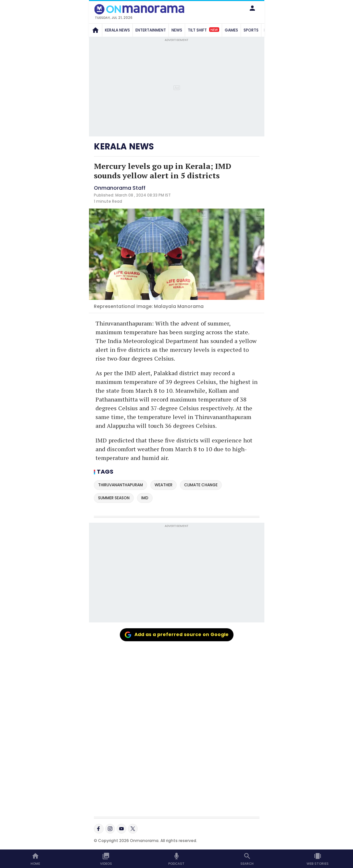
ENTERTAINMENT (151, 30)
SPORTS (251, 30)
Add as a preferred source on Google (177, 634)
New (214, 30)
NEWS (177, 30)
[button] (252, 8)
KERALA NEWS (117, 30)
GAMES (231, 30)
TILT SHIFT (203, 30)
